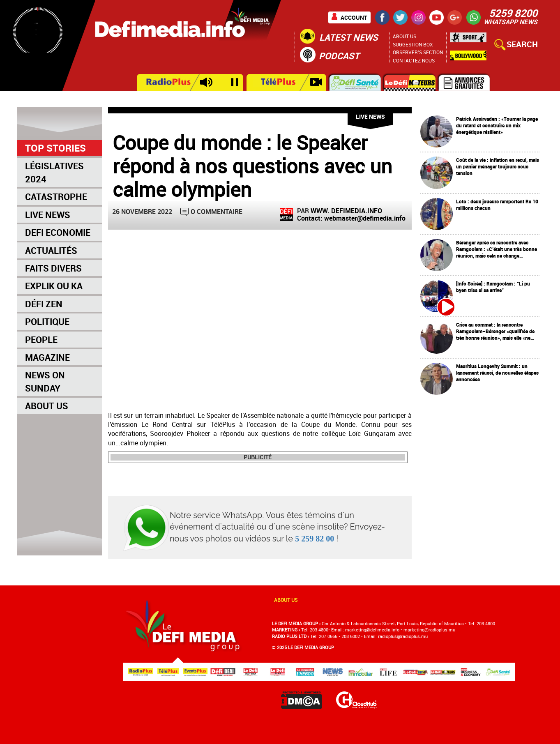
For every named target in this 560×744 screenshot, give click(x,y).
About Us (404, 36)
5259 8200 (513, 13)
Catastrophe (56, 197)
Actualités (51, 250)
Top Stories (55, 148)
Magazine (47, 357)
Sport (468, 39)
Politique (47, 321)
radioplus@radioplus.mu (403, 636)
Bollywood (468, 56)
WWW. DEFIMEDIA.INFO (346, 211)
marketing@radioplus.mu (429, 630)
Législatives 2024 (54, 172)
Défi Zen (44, 304)
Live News (48, 215)
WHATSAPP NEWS (510, 22)
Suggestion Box (413, 44)
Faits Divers (53, 268)
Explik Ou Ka (54, 286)
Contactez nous (414, 60)
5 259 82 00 (315, 539)
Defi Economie (58, 232)
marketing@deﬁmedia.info (372, 630)
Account (354, 17)
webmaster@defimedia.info (365, 218)
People (41, 340)
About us (286, 600)
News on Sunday (45, 381)
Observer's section (418, 52)
